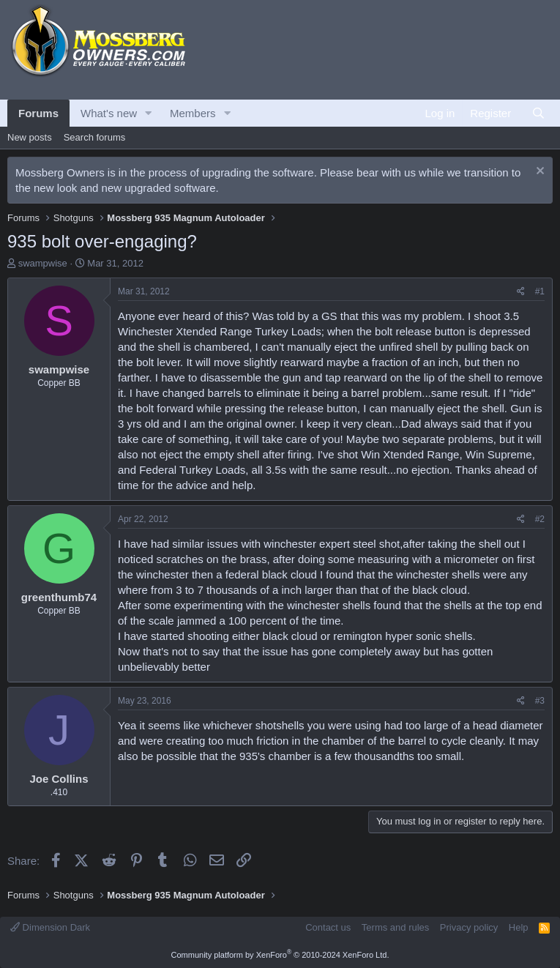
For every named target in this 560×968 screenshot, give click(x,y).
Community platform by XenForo (280, 955)
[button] (149, 113)
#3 (540, 701)
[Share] (521, 292)
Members (193, 113)
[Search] (538, 113)
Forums (38, 113)
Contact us (328, 927)
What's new (109, 113)
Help (519, 927)
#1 (540, 291)
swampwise (43, 263)
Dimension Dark (50, 927)
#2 (540, 519)
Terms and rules (395, 927)
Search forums (95, 137)
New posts (30, 137)
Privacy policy (469, 927)
